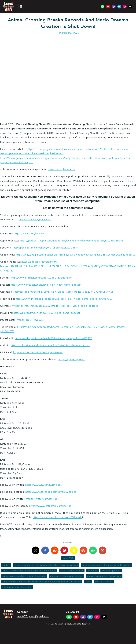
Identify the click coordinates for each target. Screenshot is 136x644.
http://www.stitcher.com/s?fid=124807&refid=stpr (41, 277)
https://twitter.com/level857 (43, 499)
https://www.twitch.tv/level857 (44, 485)
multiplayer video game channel (66, 576)
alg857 (6, 565)
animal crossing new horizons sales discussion (106, 565)
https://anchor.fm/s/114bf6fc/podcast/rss (38, 352)
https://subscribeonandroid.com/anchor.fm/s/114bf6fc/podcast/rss (50, 345)
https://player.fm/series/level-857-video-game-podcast (47, 313)
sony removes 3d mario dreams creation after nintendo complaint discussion (42, 582)
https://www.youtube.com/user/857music (57, 517)
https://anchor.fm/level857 (30, 233)
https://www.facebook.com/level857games (51, 492)
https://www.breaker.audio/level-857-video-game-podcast (46, 285)
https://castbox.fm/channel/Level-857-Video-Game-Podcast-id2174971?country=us (62, 292)
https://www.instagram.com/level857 (51, 506)
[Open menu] (21, 7)
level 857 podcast (111, 570)
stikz (88, 582)
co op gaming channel (72, 570)
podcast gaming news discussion (104, 576)
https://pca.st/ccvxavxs (30, 320)
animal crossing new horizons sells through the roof (29, 570)
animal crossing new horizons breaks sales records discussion (46, 565)
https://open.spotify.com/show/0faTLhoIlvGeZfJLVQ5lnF (44, 247)
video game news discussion (17, 587)
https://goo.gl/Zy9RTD (61, 169)
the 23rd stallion (104, 582)
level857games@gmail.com (35, 219)
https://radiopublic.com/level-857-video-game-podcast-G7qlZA (54, 338)
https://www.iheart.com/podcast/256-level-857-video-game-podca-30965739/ (64, 299)
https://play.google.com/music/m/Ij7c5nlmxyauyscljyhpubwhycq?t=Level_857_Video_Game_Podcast (75, 254)
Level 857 (68, 558)
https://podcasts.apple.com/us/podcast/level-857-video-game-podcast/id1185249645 (72, 240)
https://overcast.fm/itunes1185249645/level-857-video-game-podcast (55, 306)
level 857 (92, 570)
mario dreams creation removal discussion (24, 576)
